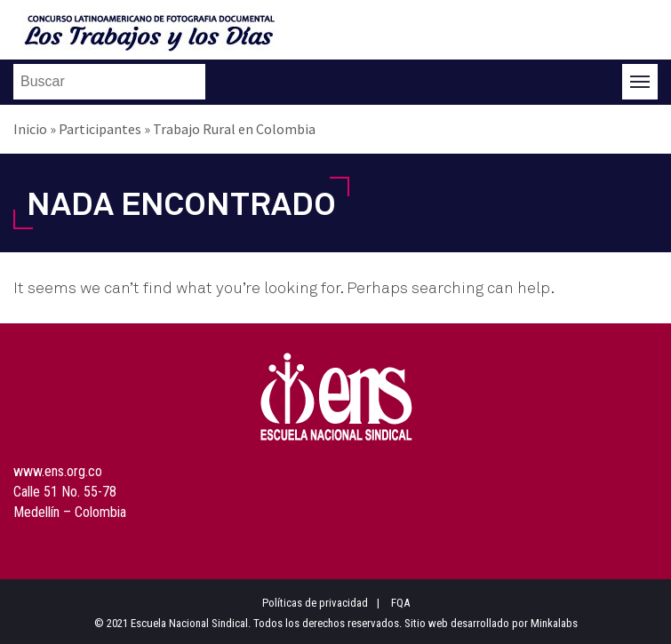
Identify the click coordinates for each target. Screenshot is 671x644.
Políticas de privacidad (315, 603)
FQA (400, 603)
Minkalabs (554, 623)
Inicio (30, 129)
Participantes (100, 129)
